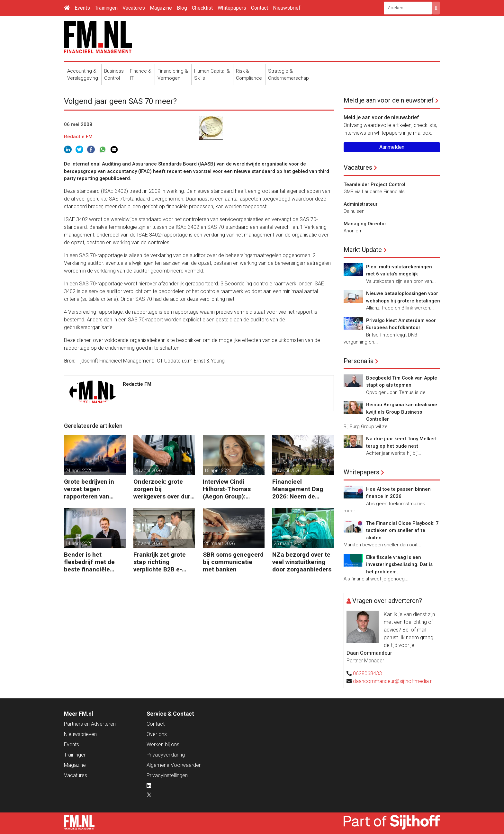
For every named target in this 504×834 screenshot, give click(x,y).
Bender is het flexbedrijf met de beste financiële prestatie (89, 562)
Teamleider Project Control (374, 184)
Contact (260, 8)
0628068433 (367, 673)
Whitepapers (232, 8)
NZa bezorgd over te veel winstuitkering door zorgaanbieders (302, 562)
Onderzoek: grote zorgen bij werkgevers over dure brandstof (164, 489)
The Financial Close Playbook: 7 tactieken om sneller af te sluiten (402, 530)
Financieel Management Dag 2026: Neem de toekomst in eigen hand (298, 489)
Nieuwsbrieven (80, 734)
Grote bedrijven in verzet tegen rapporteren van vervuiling (89, 489)
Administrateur (361, 204)
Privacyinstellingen (167, 775)
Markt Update (363, 250)
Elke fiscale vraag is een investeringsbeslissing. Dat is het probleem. (399, 565)
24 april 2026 (79, 471)
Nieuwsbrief (287, 8)
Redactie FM (78, 137)
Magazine (161, 8)
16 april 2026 (218, 471)
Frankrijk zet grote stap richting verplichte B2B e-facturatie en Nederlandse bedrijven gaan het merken (160, 562)
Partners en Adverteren (90, 724)
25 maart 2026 (219, 543)
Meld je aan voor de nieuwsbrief (389, 100)
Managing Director (365, 224)
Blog (182, 8)
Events (82, 8)
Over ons (157, 734)
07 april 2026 (148, 543)
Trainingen (106, 8)
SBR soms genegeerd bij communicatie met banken (233, 562)
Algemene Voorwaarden (174, 765)
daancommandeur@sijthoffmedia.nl (393, 681)
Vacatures (134, 8)
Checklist (202, 8)
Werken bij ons (163, 744)
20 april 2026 (148, 471)
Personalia (359, 361)
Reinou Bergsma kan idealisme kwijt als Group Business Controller (402, 412)
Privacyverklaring (166, 755)
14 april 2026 (79, 543)
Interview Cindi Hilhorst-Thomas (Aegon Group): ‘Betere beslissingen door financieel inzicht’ (232, 489)
